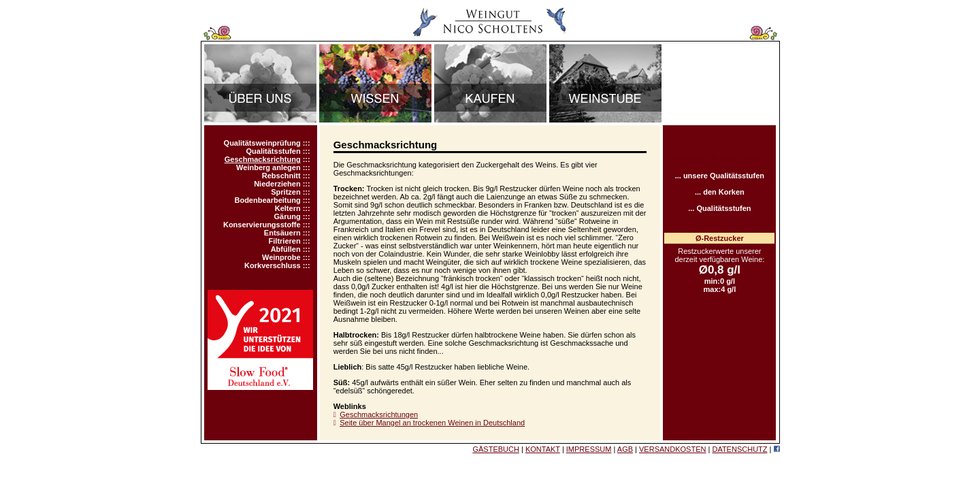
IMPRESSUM (589, 449)
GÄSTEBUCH (495, 449)
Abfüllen (286, 249)
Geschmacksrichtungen (379, 414)
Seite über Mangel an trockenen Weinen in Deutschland (432, 423)
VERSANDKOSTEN (672, 449)
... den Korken (720, 192)
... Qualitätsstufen (719, 208)
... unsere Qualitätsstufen (720, 176)
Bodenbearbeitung (267, 200)
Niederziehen (277, 184)
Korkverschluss (273, 265)
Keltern (288, 208)
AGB (625, 449)
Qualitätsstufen (274, 151)
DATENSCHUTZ (739, 449)
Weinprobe (281, 257)
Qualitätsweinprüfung (262, 143)
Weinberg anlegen (268, 167)
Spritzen (285, 192)
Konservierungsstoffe (262, 225)
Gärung (288, 216)
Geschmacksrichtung (263, 159)
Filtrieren (285, 241)
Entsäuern (282, 233)
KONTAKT (543, 449)
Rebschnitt (281, 176)
